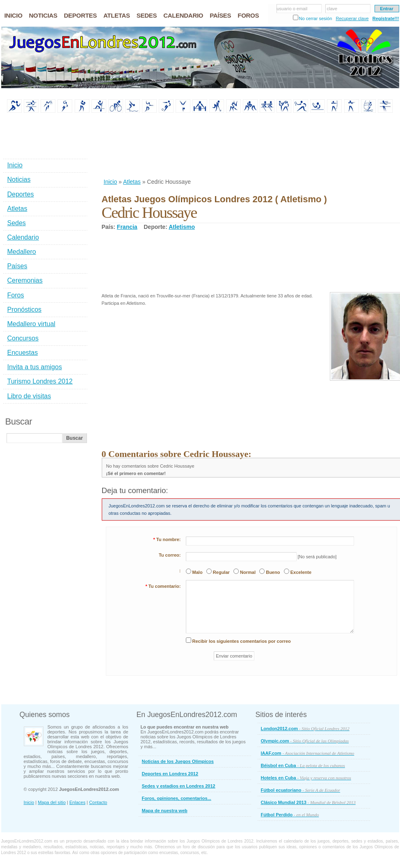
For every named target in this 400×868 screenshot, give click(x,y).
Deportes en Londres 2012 (170, 774)
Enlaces (77, 802)
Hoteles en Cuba (306, 778)
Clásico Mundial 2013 (308, 802)
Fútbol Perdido (290, 815)
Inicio (111, 182)
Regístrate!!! (386, 18)
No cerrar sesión (316, 18)
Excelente (301, 572)
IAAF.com (308, 753)
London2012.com (305, 729)
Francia (127, 227)
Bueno (273, 572)
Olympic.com (305, 741)
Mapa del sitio (52, 802)
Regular (221, 572)
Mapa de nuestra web (165, 811)
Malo (198, 572)
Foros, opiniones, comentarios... (177, 798)
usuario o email (292, 9)
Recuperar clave (352, 18)
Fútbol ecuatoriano (301, 790)
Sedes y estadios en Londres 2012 (179, 786)
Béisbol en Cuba (303, 765)
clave (332, 9)
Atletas (132, 182)
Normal (248, 572)
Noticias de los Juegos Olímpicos (178, 761)
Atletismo (182, 227)
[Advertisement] (128, 146)
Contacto (98, 802)
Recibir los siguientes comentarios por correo (242, 641)
